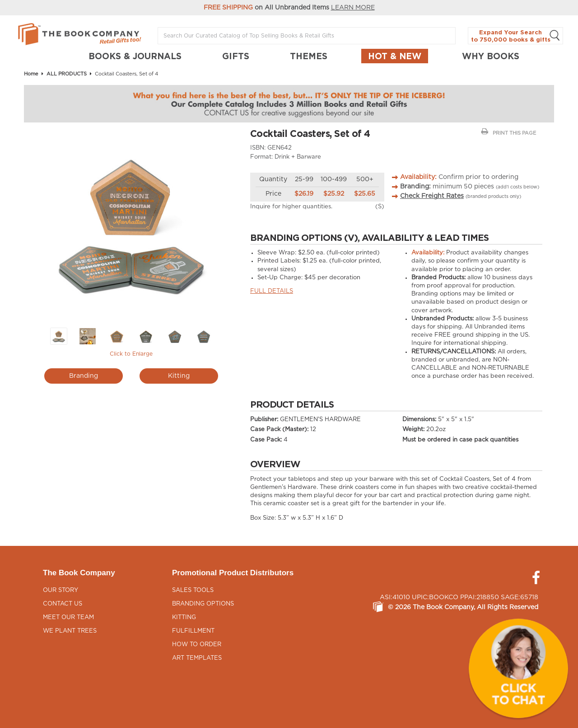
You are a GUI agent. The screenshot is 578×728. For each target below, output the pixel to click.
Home (31, 74)
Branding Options (203, 604)
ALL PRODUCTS (67, 74)
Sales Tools (193, 590)
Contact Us (63, 604)
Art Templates (197, 658)
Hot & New (395, 56)
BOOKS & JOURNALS (135, 56)
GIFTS (236, 56)
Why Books (491, 56)
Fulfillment (193, 631)
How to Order (197, 645)
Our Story (61, 590)
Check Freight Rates (432, 196)
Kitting (179, 376)
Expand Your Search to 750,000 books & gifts (515, 36)
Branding (84, 376)
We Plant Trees (70, 631)
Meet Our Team (68, 618)
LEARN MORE (353, 8)
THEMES (309, 56)
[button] (518, 668)
